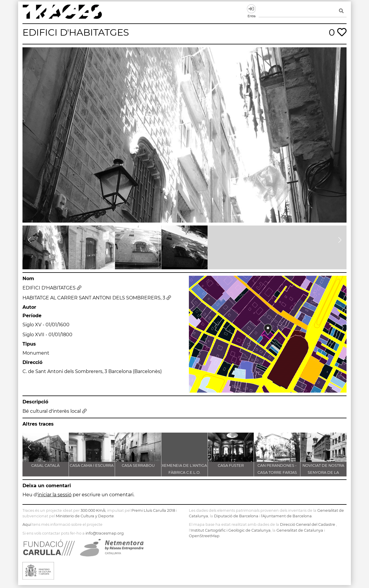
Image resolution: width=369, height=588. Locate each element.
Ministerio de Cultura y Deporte (85, 516)
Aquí (27, 524)
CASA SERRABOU (138, 465)
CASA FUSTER (231, 465)
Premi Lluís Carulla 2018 (153, 510)
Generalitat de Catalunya (300, 530)
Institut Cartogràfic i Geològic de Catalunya (231, 530)
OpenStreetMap (204, 536)
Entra (251, 9)
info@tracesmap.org (105, 533)
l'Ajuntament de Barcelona (286, 516)
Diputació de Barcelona (236, 516)
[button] (29, 240)
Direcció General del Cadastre (308, 524)
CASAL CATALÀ (45, 465)
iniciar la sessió (55, 495)
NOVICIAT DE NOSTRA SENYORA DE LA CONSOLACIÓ (323, 472)
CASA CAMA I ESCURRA (92, 465)
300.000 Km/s (93, 510)
